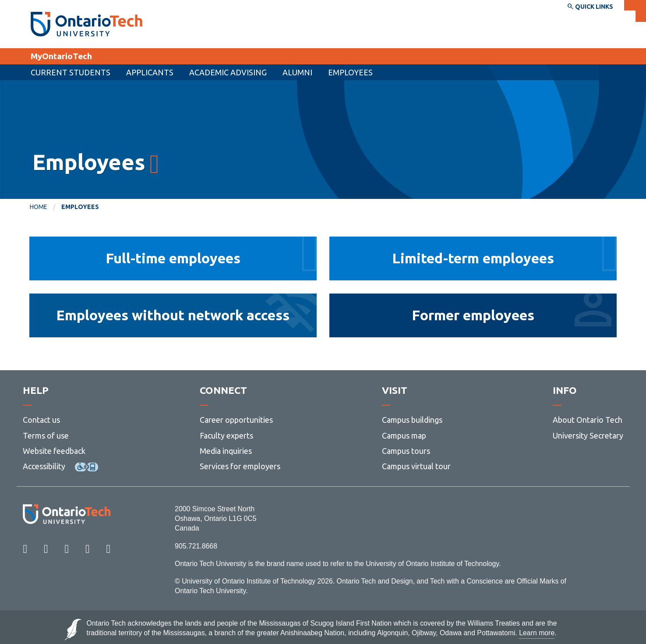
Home (39, 207)
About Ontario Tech (588, 420)
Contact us (41, 420)
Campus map (404, 435)
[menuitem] (150, 72)
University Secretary (588, 435)
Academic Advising (228, 72)
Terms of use (46, 435)
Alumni (297, 72)
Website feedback (54, 451)
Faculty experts (226, 435)
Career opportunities (236, 420)
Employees (350, 72)
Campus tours (406, 451)
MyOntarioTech (61, 56)
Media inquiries (226, 451)
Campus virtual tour (416, 466)
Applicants (150, 72)
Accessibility (44, 466)
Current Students (71, 72)
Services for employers (240, 466)
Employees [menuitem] (80, 207)
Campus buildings (412, 420)
